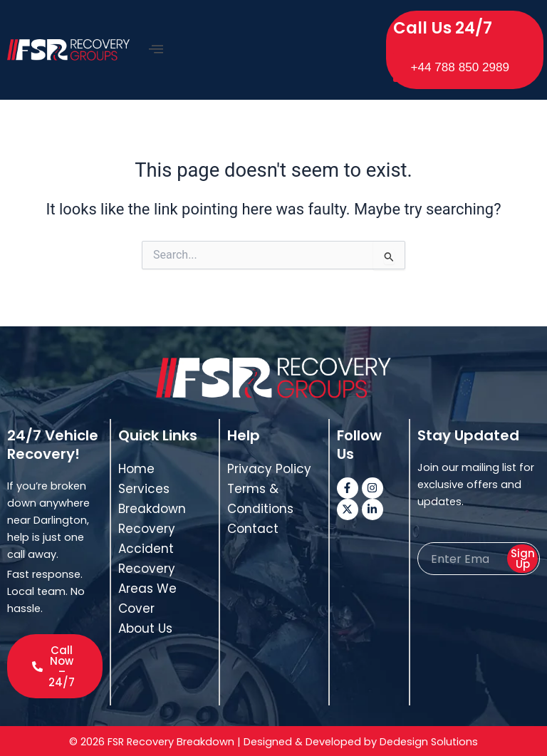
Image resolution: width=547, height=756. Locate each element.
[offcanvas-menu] (156, 49)
